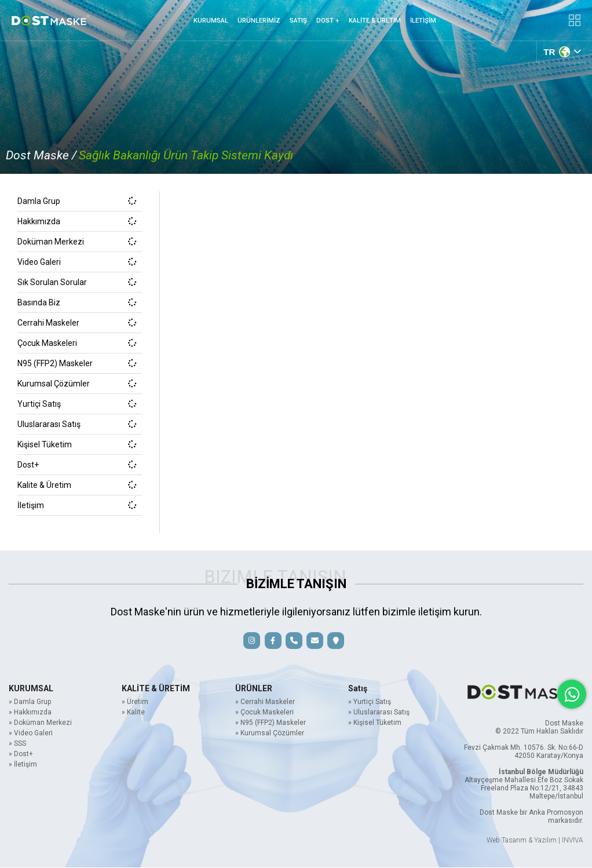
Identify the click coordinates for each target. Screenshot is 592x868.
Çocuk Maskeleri (77, 343)
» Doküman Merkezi (40, 723)
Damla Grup (77, 201)
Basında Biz (77, 302)
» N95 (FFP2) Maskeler (271, 723)
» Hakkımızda (30, 713)
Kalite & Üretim (77, 485)
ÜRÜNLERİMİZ (259, 21)
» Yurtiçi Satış (370, 702)
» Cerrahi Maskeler (265, 702)
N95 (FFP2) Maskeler (77, 363)
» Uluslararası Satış (379, 713)
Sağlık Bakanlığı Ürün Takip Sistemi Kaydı (186, 155)
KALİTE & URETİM (375, 21)
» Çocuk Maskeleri (264, 713)
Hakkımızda (77, 221)
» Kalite (133, 713)
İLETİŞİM (423, 21)
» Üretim (135, 702)
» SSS (17, 744)
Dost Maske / (41, 155)
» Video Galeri (31, 734)
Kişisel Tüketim (77, 444)
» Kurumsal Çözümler (270, 734)
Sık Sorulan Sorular (77, 282)
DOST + (328, 21)
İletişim (77, 505)
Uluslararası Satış (77, 424)
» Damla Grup (30, 702)
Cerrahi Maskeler (77, 323)
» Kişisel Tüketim (375, 723)
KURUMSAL (211, 21)
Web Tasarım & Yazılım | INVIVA (535, 841)
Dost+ (77, 465)
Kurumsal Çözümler (77, 384)
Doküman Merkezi (77, 242)
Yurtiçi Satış (77, 404)
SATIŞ (298, 21)
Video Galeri (77, 262)
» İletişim (23, 765)
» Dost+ (21, 754)
